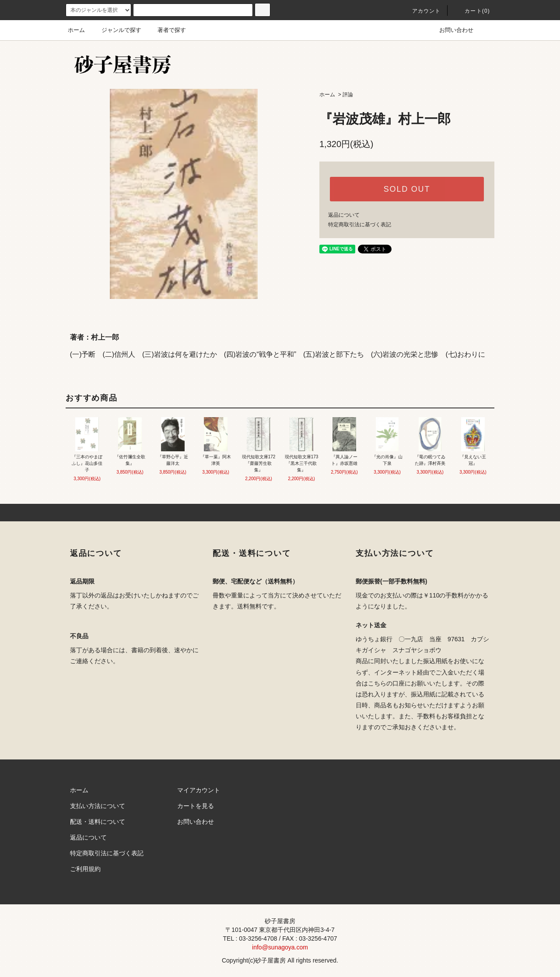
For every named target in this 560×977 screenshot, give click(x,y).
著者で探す (166, 30)
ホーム (76, 30)
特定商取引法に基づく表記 (360, 225)
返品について (344, 215)
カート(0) (472, 11)
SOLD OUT (407, 189)
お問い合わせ (451, 30)
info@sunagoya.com (280, 947)
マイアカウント (199, 790)
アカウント (421, 11)
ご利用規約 (85, 869)
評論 (348, 95)
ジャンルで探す (116, 30)
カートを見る (196, 806)
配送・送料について (98, 822)
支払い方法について (98, 806)
